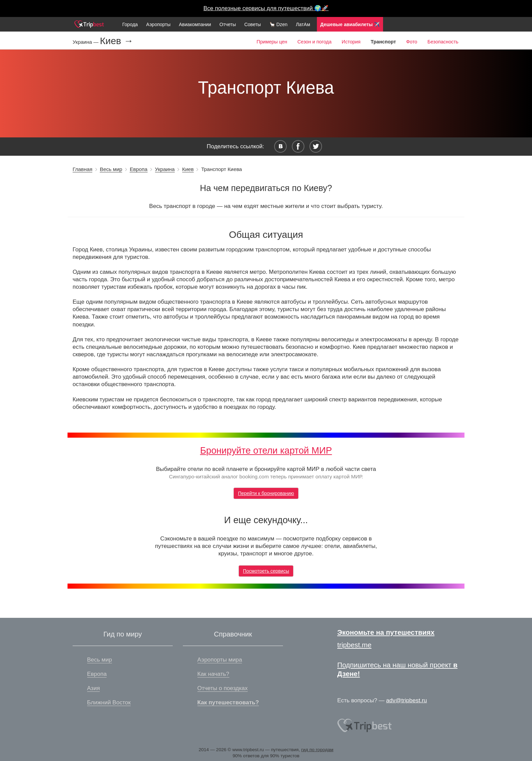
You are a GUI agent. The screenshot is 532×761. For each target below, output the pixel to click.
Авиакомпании (195, 24)
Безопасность (443, 42)
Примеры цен (272, 42)
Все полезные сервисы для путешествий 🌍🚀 (266, 8)
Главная (82, 169)
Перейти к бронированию (266, 493)
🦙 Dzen (279, 24)
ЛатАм (303, 24)
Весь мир (111, 169)
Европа (138, 169)
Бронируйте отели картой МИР (266, 450)
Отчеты (228, 24)
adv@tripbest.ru (406, 700)
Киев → (116, 41)
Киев (188, 169)
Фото (412, 42)
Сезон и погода (314, 42)
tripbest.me (354, 645)
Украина (165, 169)
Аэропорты (158, 24)
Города (130, 24)
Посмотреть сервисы (266, 571)
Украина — (86, 42)
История (351, 42)
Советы (253, 24)
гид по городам (317, 750)
